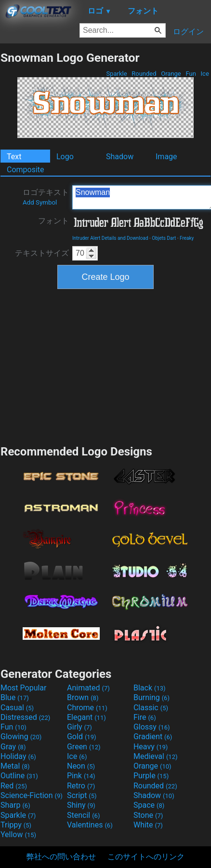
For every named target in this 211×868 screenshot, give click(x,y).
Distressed (25, 717)
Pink (81, 776)
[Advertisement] (105, 366)
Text (14, 157)
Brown (83, 697)
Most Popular (24, 688)
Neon (81, 766)
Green (84, 747)
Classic (151, 708)
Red (14, 786)
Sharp (15, 805)
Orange (171, 74)
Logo (65, 157)
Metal (15, 766)
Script (82, 795)
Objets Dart (164, 238)
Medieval (156, 756)
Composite (26, 170)
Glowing (21, 737)
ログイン (188, 32)
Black (150, 688)
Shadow (120, 157)
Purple (151, 776)
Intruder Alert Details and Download (110, 238)
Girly (79, 727)
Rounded (144, 74)
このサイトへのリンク (146, 857)
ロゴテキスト (46, 197)
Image (166, 157)
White (148, 825)
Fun (191, 74)
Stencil (83, 815)
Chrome (87, 708)
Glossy (152, 727)
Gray (13, 747)
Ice (205, 74)
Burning (152, 697)
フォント (53, 221)
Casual (17, 708)
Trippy (16, 825)
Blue (15, 697)
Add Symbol (40, 202)
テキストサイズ (42, 253)
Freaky (187, 238)
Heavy (151, 747)
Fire (145, 717)
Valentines (90, 825)
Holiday (18, 756)
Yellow (18, 834)
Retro (81, 786)
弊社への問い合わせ (61, 857)
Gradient (153, 737)
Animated (88, 688)
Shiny (81, 805)
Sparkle (117, 74)
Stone (148, 815)
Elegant (86, 717)
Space (149, 805)
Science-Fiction (32, 795)
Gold (82, 737)
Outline (19, 776)
